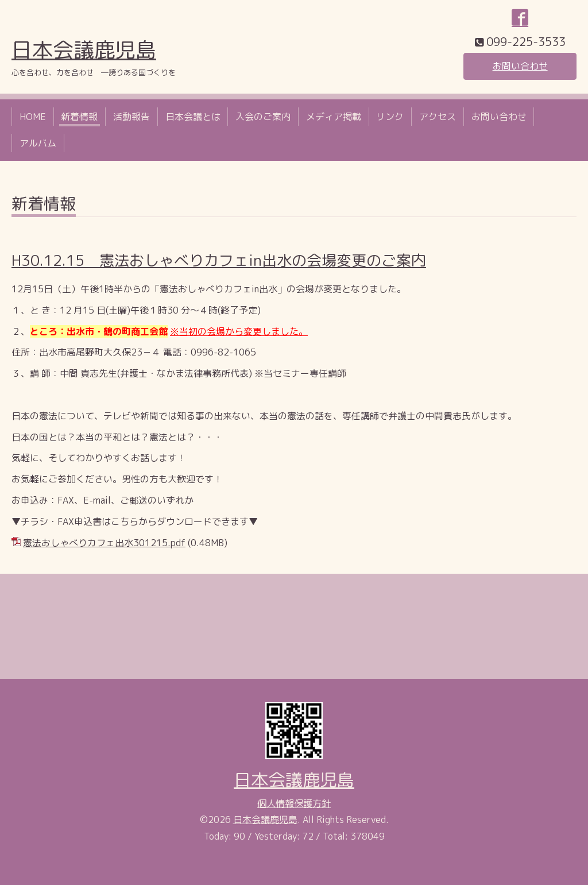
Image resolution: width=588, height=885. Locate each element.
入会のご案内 (263, 117)
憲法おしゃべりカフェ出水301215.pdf (104, 543)
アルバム (38, 143)
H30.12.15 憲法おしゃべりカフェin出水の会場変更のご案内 (219, 260)
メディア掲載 (334, 117)
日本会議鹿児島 (84, 50)
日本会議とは (193, 117)
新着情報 (79, 117)
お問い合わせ (520, 66)
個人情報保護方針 (294, 803)
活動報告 (131, 117)
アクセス (438, 117)
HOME (33, 117)
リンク (390, 117)
